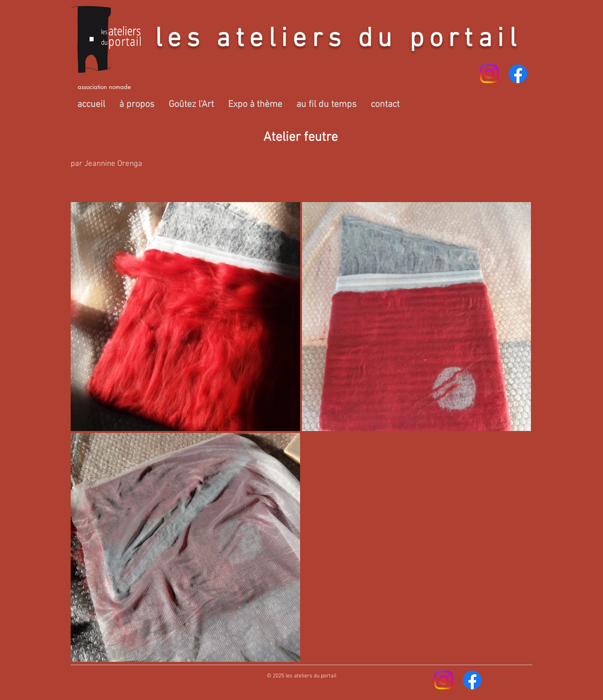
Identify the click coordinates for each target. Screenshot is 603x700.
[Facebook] (518, 74)
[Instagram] (489, 74)
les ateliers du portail (338, 40)
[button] (137, 105)
